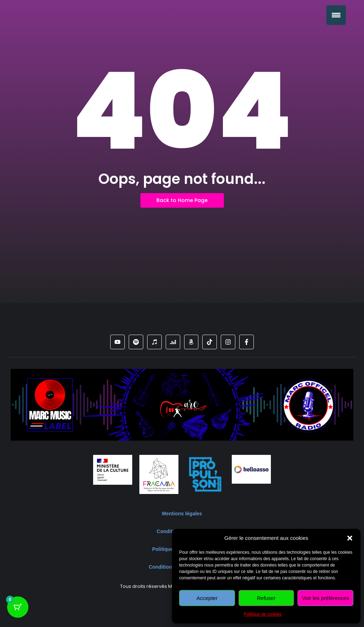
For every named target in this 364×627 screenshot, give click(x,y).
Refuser (266, 598)
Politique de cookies (263, 614)
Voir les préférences (325, 598)
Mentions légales (182, 514)
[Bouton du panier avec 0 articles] (18, 609)
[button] (350, 538)
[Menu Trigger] (336, 15)
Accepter (207, 598)
